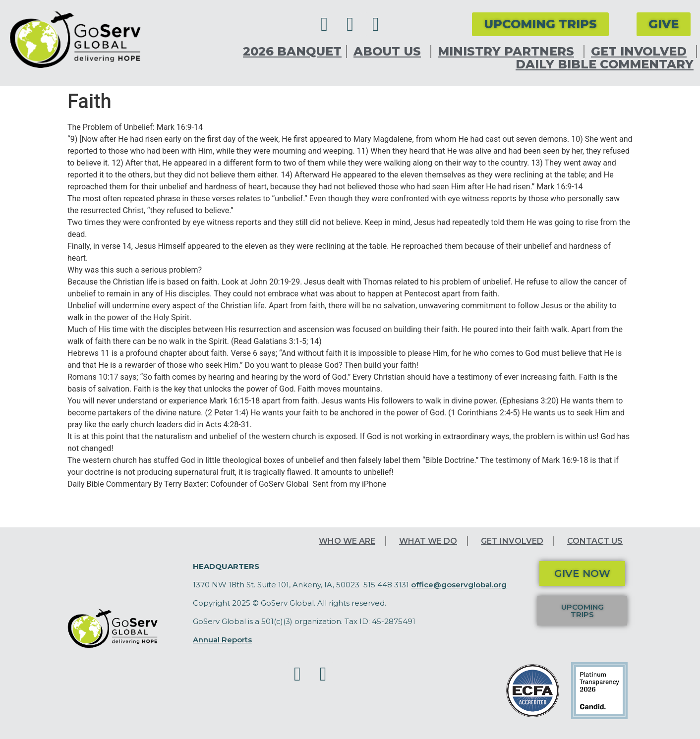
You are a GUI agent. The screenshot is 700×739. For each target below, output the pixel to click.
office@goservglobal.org (459, 585)
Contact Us (595, 541)
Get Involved (641, 52)
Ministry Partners (508, 52)
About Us (390, 52)
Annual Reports (222, 640)
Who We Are (347, 541)
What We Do (428, 541)
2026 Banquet (292, 52)
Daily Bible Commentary (605, 64)
